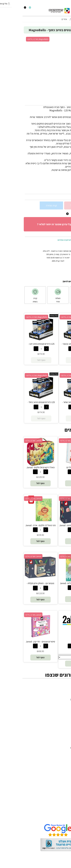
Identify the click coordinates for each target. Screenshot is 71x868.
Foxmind (64, 761)
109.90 (19, 477)
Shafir (65, 764)
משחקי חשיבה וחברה (58, 699)
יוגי (67, 741)
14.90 (54, 651)
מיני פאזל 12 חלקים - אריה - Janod (18, 525)
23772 (60, 191)
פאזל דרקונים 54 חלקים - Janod (18, 467)
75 (54, 477)
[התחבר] (4, 9)
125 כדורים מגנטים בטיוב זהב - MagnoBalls (19, 345)
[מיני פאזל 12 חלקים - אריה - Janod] (18, 523)
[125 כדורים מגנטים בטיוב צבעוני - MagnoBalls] (54, 341)
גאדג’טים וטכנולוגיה (59, 713)
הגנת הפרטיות (61, 815)
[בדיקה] (53, 627)
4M (67, 738)
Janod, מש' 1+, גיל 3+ (46, 499)
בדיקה (53, 642)
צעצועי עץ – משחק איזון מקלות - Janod (18, 585)
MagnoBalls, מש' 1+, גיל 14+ (15, 39)
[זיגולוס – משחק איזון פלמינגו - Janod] (53, 523)
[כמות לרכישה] (66, 205)
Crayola (64, 768)
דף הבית (64, 806)
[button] (53, 483)
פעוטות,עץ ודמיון (60, 709)
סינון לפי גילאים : (61, 186)
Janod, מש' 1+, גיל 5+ (11, 441)
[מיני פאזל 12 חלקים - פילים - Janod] (53, 581)
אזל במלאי (64, 38)
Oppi (66, 754)
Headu (65, 758)
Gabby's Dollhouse (58, 748)
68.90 (19, 651)
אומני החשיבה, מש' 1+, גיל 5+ (48, 441)
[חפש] (67, 9)
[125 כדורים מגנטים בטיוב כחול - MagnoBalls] (19, 400)
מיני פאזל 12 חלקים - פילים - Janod (53, 583)
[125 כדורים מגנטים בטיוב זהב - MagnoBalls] (19, 341)
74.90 (65, 197)
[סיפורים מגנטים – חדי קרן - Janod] (18, 639)
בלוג (66, 866)
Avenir (65, 744)
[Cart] (1, 9)
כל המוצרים (63, 696)
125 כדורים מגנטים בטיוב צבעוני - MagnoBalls (54, 345)
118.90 (19, 593)
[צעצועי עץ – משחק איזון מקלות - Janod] (18, 579)
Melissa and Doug (59, 784)
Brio (66, 751)
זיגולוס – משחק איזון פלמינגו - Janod (53, 525)
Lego (66, 778)
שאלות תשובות (61, 819)
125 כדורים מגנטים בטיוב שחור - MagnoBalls (54, 404)
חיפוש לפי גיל (62, 719)
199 (54, 535)
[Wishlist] (6, 9)
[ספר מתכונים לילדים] (53, 465)
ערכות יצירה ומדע (60, 703)
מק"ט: (66, 191)
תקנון (66, 812)
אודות (65, 809)
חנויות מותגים (62, 716)
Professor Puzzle (59, 774)
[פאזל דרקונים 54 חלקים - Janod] (18, 465)
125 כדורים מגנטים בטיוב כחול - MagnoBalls (19, 404)
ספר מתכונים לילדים (53, 467)
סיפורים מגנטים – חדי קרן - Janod (18, 642)
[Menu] (70, 9)
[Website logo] (37, 10)
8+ (51, 186)
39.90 (19, 535)
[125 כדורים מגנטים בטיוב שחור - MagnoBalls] (54, 400)
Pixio (66, 771)
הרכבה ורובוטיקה (60, 706)
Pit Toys (64, 781)
